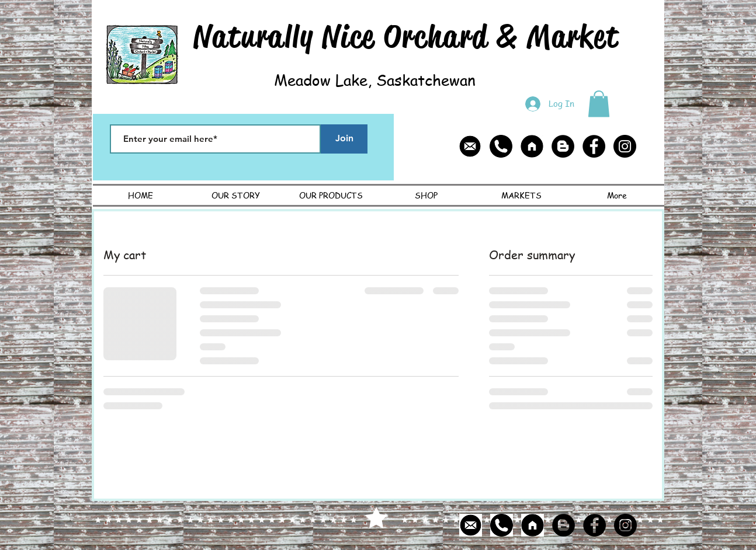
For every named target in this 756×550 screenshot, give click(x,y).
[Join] (344, 139)
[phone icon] (501, 146)
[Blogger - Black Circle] (563, 146)
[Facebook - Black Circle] (594, 146)
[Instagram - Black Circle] (625, 146)
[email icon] (470, 146)
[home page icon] (532, 146)
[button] (599, 104)
